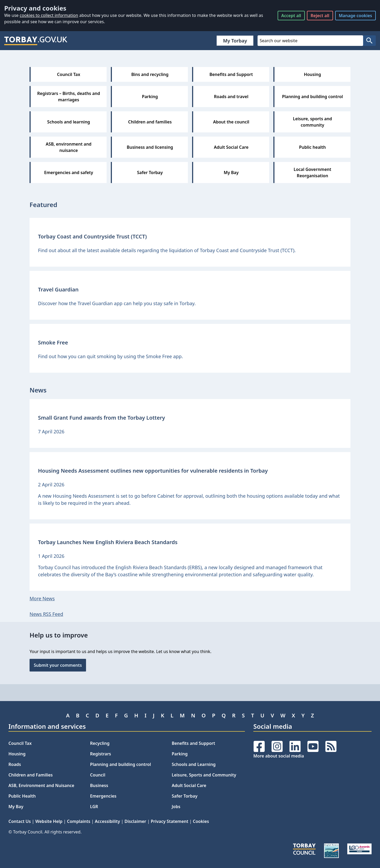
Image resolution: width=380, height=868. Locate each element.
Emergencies (103, 796)
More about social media (279, 756)
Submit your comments (58, 665)
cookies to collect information (49, 15)
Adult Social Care (189, 785)
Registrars (100, 754)
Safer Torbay (185, 796)
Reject (320, 16)
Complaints (79, 821)
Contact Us (20, 821)
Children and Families (31, 775)
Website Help (49, 821)
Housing (17, 754)
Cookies (201, 821)
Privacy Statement (169, 821)
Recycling (100, 743)
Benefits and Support (194, 743)
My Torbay (235, 41)
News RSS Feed (46, 614)
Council (98, 775)
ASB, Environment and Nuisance (41, 785)
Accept (291, 16)
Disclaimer (135, 821)
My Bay (16, 807)
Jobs (176, 807)
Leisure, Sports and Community (204, 775)
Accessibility (107, 821)
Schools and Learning (194, 764)
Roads (15, 764)
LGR (94, 807)
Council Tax (20, 743)
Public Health (22, 796)
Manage (355, 16)
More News (42, 598)
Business (99, 785)
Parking (180, 754)
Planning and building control (120, 764)
